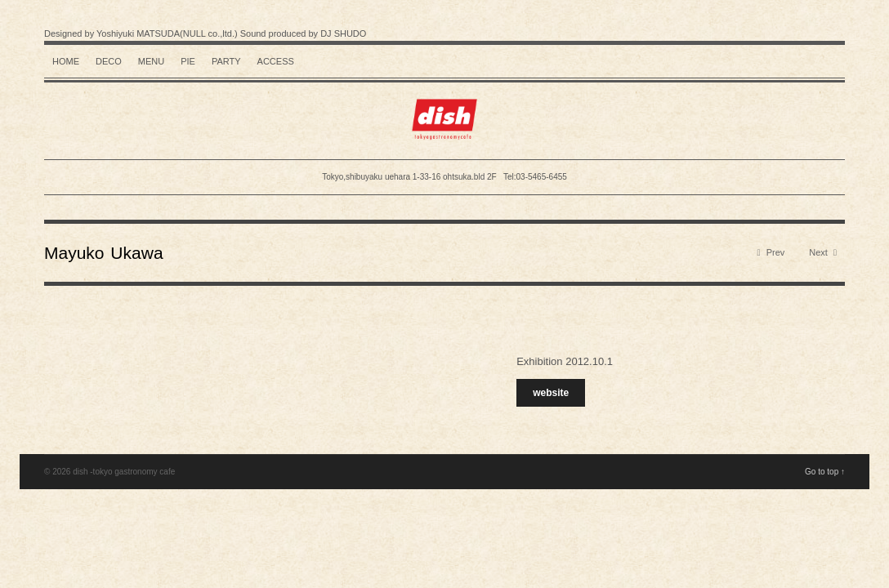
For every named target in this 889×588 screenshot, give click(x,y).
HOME (66, 61)
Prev (771, 253)
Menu (151, 61)
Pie (188, 61)
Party (226, 61)
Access (276, 61)
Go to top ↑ (825, 472)
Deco (109, 61)
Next (823, 253)
